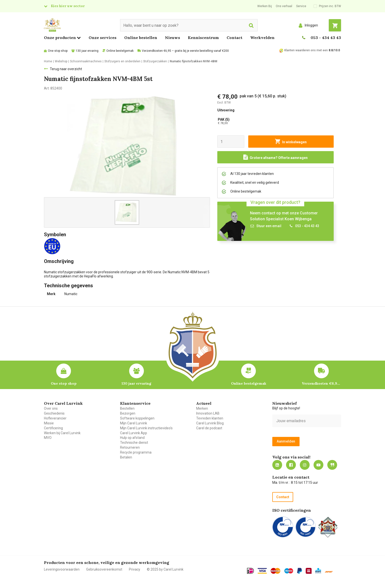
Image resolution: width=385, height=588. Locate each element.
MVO (48, 438)
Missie (49, 423)
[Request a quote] (275, 157)
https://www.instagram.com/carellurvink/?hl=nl (305, 465)
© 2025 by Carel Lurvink (165, 569)
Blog (332, 465)
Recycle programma (136, 452)
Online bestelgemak (120, 51)
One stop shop (58, 51)
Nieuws (172, 38)
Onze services (103, 38)
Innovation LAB (208, 413)
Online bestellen (141, 38)
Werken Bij (265, 6)
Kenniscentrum (203, 38)
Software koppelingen (137, 418)
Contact (234, 38)
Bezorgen (128, 413)
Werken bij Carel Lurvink (62, 433)
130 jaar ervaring (87, 51)
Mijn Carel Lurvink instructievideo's (146, 428)
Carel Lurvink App (134, 433)
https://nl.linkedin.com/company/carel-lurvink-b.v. (277, 465)
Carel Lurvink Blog (210, 423)
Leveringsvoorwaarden (62, 569)
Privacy (135, 569)
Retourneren (130, 447)
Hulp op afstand (132, 438)
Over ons (51, 408)
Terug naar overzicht (66, 69)
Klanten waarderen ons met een (306, 50)
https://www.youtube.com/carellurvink (318, 465)
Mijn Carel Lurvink (134, 423)
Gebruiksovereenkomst (104, 569)
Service (301, 6)
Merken (202, 408)
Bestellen (127, 408)
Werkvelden (262, 38)
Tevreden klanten (210, 418)
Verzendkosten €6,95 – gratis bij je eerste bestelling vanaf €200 (185, 51)
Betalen (126, 457)
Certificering (53, 428)
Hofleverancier (55, 418)
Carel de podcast (209, 428)
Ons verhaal (284, 6)
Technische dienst (134, 443)
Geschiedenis (54, 413)
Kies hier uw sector (68, 6)
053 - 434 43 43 (326, 38)
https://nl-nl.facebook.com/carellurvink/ (291, 465)
